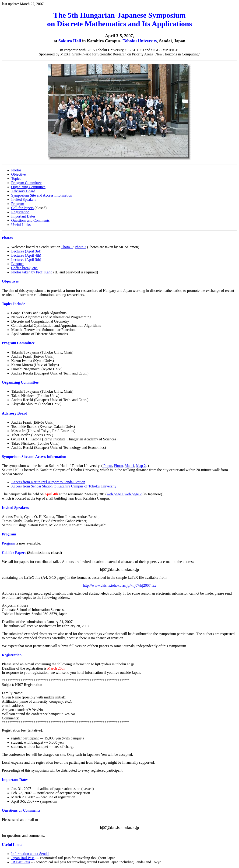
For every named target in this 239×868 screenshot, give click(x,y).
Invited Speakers (24, 199)
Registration (20, 212)
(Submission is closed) (32, 553)
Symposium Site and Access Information (42, 195)
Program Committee (26, 183)
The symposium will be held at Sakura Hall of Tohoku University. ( (52, 466)
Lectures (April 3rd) (26, 251)
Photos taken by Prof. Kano (32, 272)
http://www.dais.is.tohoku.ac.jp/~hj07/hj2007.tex (119, 585)
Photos (16, 170)
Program (18, 204)
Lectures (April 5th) (26, 260)
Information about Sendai (30, 854)
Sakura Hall (70, 41)
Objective (18, 174)
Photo (107, 466)
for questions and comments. (119, 823)
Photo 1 (67, 247)
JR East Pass (21, 862)
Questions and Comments (30, 220)
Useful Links (21, 225)
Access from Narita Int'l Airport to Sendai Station (48, 482)
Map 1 (129, 466)
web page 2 (133, 494)
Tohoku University (140, 41)
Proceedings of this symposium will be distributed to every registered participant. (63, 770)
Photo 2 (80, 247)
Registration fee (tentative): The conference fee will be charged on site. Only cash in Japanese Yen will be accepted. (119, 746)
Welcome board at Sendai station (36, 247)
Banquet (17, 264)
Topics (16, 179)
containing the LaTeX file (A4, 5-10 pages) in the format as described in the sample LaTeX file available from (84, 577)
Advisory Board (23, 191)
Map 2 (141, 466)
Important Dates (23, 216)
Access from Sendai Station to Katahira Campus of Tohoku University (64, 486)
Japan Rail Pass (23, 858)
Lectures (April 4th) (26, 255)
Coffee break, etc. (24, 268)
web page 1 (115, 494)
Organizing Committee (28, 187)
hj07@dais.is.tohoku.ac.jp (120, 570)
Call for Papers (22, 208)
